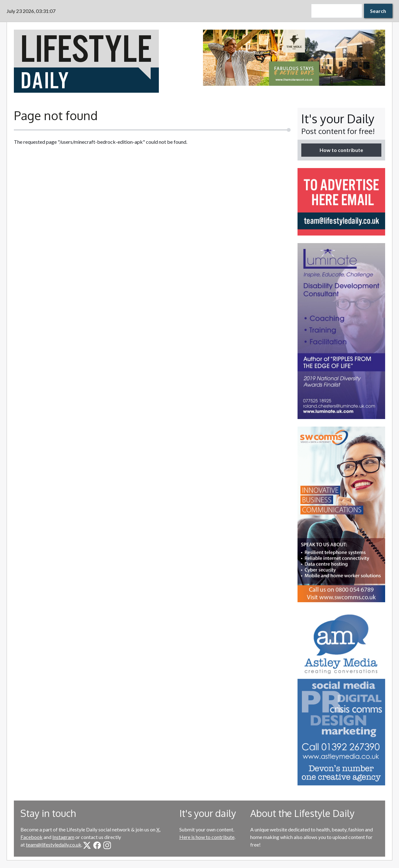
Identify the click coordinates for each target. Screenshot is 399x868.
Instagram (63, 837)
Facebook (32, 837)
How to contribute (341, 150)
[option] (294, 58)
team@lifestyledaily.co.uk (54, 845)
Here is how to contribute (207, 837)
